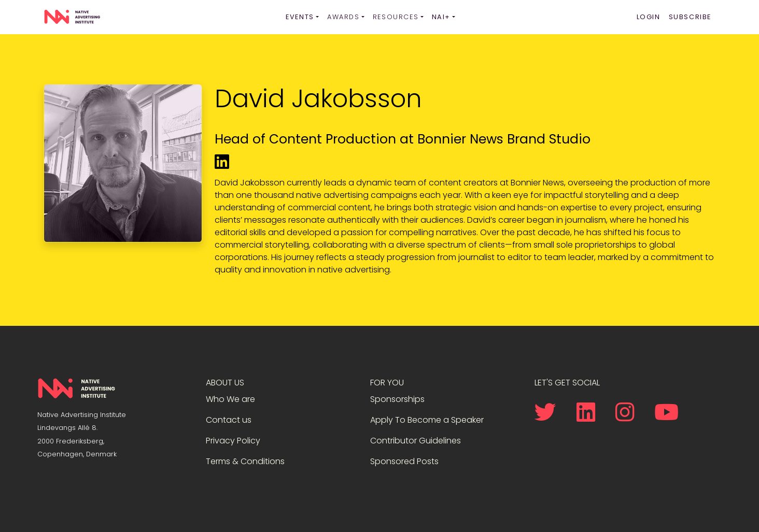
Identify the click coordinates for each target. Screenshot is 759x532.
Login (649, 17)
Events (300, 17)
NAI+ (441, 17)
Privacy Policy (233, 441)
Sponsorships (397, 399)
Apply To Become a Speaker (427, 420)
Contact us (229, 420)
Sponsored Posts (404, 461)
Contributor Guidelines (416, 441)
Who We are (230, 399)
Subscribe (690, 17)
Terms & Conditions (245, 461)
